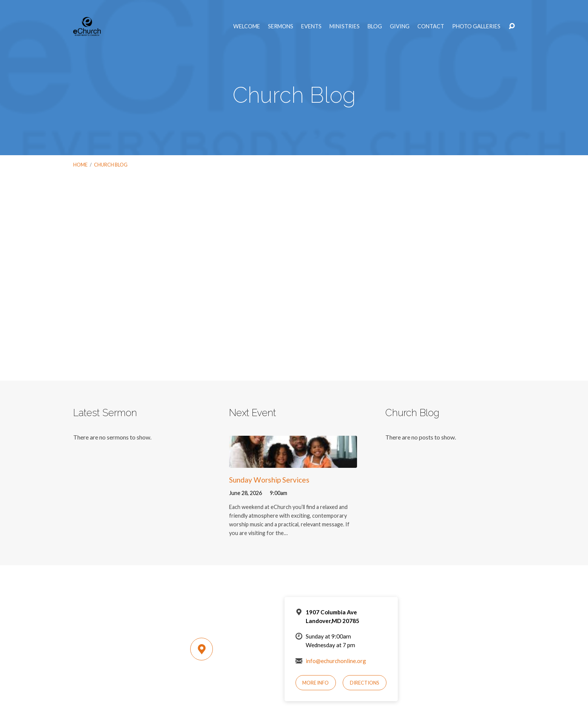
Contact (431, 26)
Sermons (281, 26)
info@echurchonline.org (336, 661)
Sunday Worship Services (269, 480)
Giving (400, 26)
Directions (365, 683)
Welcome (247, 26)
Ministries (345, 26)
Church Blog (111, 165)
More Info (316, 683)
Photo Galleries (476, 26)
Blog (375, 26)
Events (311, 26)
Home (80, 165)
